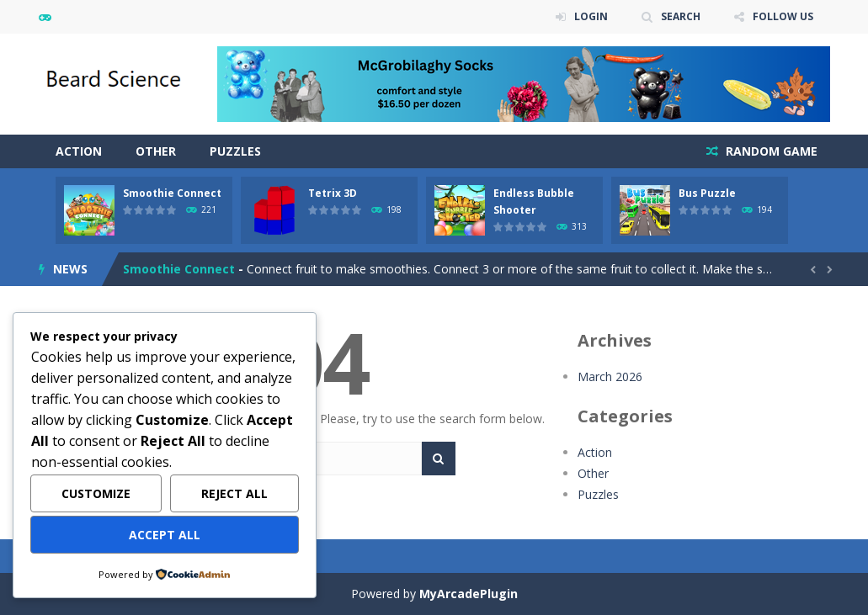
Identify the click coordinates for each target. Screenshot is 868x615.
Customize (96, 493)
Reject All (234, 493)
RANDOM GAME (770, 151)
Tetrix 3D (333, 193)
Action (79, 151)
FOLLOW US (783, 16)
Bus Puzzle (707, 193)
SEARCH (681, 16)
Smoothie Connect (172, 193)
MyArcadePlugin (469, 594)
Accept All (165, 535)
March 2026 (610, 376)
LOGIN (591, 16)
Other (156, 151)
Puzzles (235, 151)
